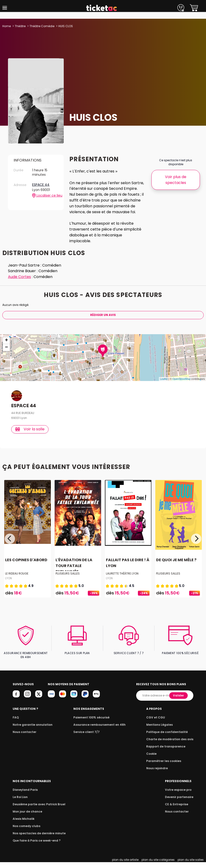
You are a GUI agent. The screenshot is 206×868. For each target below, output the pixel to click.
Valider (179, 701)
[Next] (196, 544)
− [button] (6, 353)
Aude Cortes (20, 283)
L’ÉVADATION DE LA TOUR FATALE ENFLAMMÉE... (74, 572)
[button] (5, 8)
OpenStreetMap (182, 385)
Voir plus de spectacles (176, 180)
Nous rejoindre (159, 774)
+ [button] (6, 346)
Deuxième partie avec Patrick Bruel (38, 810)
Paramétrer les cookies (165, 767)
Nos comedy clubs (26, 832)
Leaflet (164, 385)
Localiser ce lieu (45, 196)
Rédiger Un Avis (103, 321)
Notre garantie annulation (31, 731)
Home (7, 26)
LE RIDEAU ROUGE (17, 579)
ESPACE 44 (41, 185)
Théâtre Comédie (42, 26)
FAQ (15, 723)
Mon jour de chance (27, 817)
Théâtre (20, 26)
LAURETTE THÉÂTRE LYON (122, 579)
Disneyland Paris (25, 796)
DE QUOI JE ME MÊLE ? (176, 566)
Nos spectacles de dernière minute (37, 839)
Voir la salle (30, 435)
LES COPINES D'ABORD (26, 566)
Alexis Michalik (23, 825)
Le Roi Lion (20, 803)
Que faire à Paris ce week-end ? (35, 846)
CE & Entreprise (177, 810)
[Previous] (10, 544)
